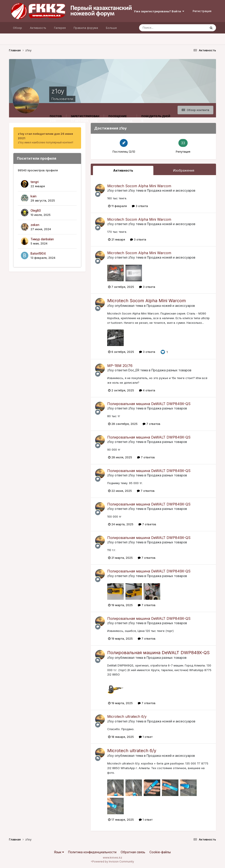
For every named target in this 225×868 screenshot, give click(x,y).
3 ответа (140, 206)
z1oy (111, 190)
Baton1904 (38, 254)
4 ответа (147, 390)
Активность (38, 28)
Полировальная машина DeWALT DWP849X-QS (149, 404)
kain (34, 196)
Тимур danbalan (42, 239)
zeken (35, 225)
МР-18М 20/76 (120, 366)
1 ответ (146, 737)
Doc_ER (134, 370)
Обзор (17, 28)
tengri (35, 182)
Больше (111, 28)
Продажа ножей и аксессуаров (171, 190)
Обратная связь (133, 852)
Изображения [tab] (184, 170)
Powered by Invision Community (113, 862)
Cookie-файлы (160, 852)
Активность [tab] (123, 170)
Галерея (60, 28)
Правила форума (86, 28)
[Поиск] (154, 28)
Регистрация (202, 11)
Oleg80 (36, 211)
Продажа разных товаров (171, 370)
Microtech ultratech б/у (127, 716)
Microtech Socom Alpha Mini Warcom (139, 186)
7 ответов (152, 424)
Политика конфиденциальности (92, 852)
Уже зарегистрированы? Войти (159, 11)
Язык (59, 852)
